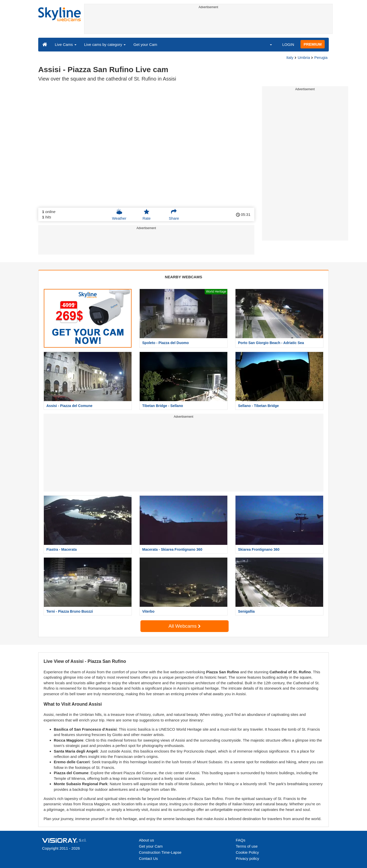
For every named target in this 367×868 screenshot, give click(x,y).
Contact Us (148, 858)
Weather (119, 215)
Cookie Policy (247, 852)
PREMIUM (313, 44)
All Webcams (185, 626)
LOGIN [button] (288, 44)
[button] (268, 44)
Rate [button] (147, 215)
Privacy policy (247, 858)
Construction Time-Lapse (160, 852)
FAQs (241, 840)
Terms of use (247, 846)
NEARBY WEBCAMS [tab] (183, 277)
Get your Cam (145, 44)
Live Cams (66, 44)
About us (146, 840)
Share (174, 215)
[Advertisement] (208, 22)
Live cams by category (105, 44)
